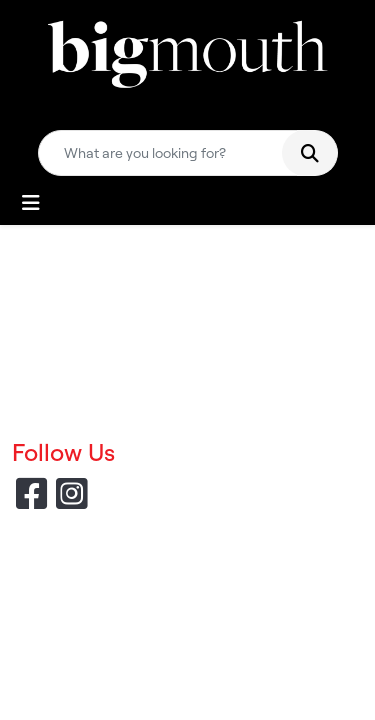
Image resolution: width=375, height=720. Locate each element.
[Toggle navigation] (31, 203)
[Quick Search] (168, 153)
